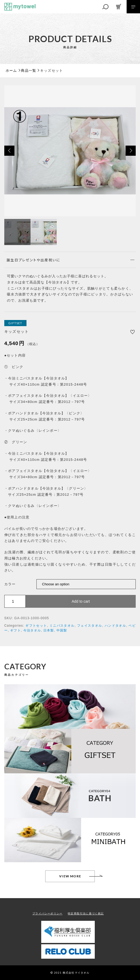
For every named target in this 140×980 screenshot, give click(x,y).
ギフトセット (36, 626)
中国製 (62, 630)
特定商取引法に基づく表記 (86, 913)
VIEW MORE (70, 876)
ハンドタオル (115, 626)
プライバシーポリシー (47, 913)
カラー (10, 584)
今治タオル (32, 630)
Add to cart (81, 601)
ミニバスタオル (62, 626)
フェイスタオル (90, 626)
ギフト (16, 630)
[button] (9, 151)
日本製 (49, 630)
